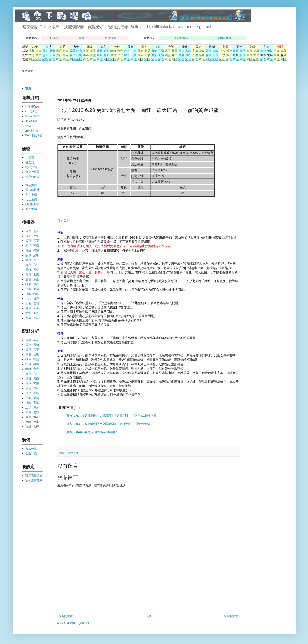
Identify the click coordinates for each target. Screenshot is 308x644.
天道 (52, 51)
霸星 (72, 51)
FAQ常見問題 (34, 135)
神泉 (181, 51)
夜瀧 (195, 51)
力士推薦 (31, 200)
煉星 (175, 51)
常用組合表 (224, 38)
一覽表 (80, 38)
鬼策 (154, 51)
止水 (222, 51)
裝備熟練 (31, 121)
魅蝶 (270, 51)
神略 (209, 51)
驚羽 (243, 51)
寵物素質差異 (34, 480)
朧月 (249, 51)
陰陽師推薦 (33, 204)
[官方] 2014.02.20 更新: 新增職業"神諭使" (91, 432)
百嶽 (277, 51)
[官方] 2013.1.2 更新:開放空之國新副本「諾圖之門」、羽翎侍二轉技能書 (111, 416)
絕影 (106, 51)
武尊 (32, 51)
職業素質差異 (34, 476)
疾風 (100, 51)
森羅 (283, 51)
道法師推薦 (33, 190)
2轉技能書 (32, 131)
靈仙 (45, 51)
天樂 (147, 51)
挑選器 (54, 38)
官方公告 (63, 221)
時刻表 (30, 107)
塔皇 (38, 51)
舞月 (127, 51)
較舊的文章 (231, 616)
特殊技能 (110, 38)
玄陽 (161, 51)
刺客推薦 (31, 209)
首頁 (148, 616)
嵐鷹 (236, 51)
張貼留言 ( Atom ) (78, 623)
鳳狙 (141, 51)
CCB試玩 (31, 111)
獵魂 (113, 51)
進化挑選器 (181, 38)
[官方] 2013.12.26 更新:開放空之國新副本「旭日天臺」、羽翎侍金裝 (108, 424)
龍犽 (66, 51)
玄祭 (134, 51)
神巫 (86, 51)
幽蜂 (263, 51)
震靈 (168, 51)
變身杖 (30, 126)
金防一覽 (31, 453)
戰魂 (188, 51)
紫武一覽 (31, 449)
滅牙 (229, 51)
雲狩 (59, 51)
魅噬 (202, 51)
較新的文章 (66, 616)
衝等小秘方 (33, 116)
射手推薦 (31, 195)
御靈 (93, 51)
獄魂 (215, 51)
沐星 (256, 51)
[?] (76, 408)
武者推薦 (31, 185)
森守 (120, 51)
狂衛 (79, 51)
